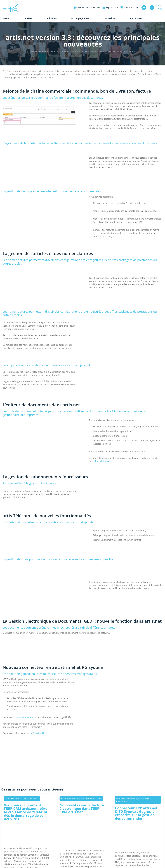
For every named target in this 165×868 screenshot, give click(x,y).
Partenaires (136, 18)
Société (28, 18)
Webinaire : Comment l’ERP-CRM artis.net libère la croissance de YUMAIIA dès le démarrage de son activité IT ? (26, 812)
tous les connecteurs (24, 717)
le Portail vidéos (101, 461)
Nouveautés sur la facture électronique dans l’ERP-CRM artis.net (82, 808)
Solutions (52, 18)
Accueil (6, 18)
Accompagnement (81, 18)
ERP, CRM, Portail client (63, 52)
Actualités (110, 18)
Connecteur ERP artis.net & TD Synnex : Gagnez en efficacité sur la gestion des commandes (136, 813)
